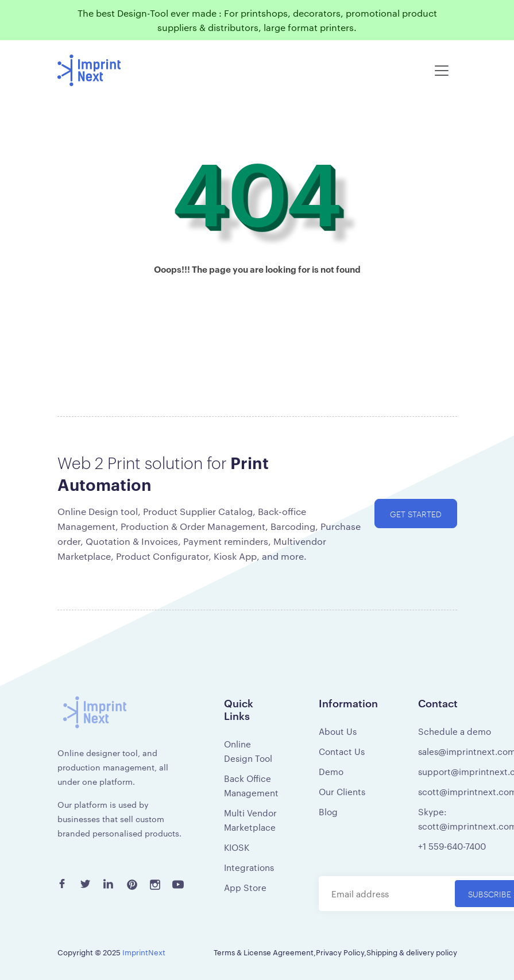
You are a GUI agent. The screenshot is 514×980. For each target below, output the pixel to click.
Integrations (249, 867)
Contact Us (342, 751)
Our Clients (342, 791)
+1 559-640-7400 (452, 846)
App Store (245, 887)
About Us (338, 731)
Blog (328, 811)
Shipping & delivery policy (412, 952)
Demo (331, 771)
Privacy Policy (340, 952)
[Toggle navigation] (442, 71)
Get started (416, 514)
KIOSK (237, 847)
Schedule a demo (455, 731)
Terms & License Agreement (264, 952)
